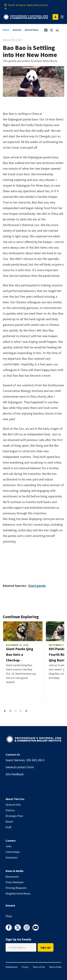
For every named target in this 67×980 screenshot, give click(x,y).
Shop (9, 916)
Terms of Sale (55, 967)
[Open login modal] (55, 17)
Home (6, 30)
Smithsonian (12, 967)
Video (33, 566)
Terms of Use (39, 967)
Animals (17, 30)
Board (9, 821)
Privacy (25, 967)
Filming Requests (16, 888)
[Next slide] (26, 711)
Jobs (9, 846)
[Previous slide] (5, 711)
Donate (10, 905)
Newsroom (12, 876)
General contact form (20, 767)
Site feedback (15, 774)
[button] (5, 711)
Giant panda (37, 586)
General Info (13, 805)
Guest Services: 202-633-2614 (25, 760)
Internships (13, 852)
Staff (8, 827)
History (10, 810)
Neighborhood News (18, 893)
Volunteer (12, 857)
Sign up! (46, 947)
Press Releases (15, 882)
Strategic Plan (14, 816)
